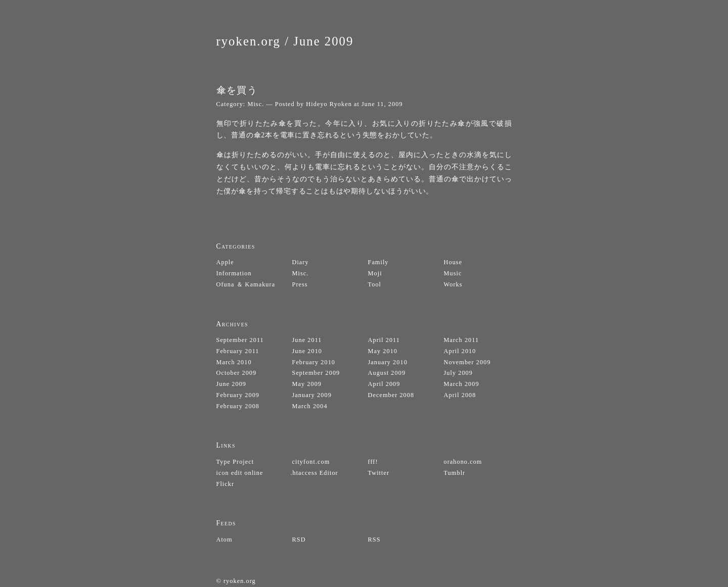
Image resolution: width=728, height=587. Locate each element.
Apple (225, 262)
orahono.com (463, 462)
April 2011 (384, 340)
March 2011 (462, 340)
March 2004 (310, 406)
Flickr (225, 484)
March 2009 (462, 384)
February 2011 (238, 351)
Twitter (379, 473)
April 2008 (460, 395)
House (453, 262)
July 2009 (458, 373)
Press (300, 284)
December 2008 (391, 395)
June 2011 (307, 340)
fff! (373, 462)
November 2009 (467, 362)
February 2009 (238, 395)
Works (453, 284)
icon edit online (240, 473)
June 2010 (307, 351)
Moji (375, 273)
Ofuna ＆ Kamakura (246, 284)
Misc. (256, 104)
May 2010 (383, 351)
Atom (224, 540)
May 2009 (307, 384)
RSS (374, 540)
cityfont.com (311, 462)
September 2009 (316, 373)
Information (234, 273)
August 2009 (387, 373)
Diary (301, 262)
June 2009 (323, 41)
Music (453, 273)
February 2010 (314, 362)
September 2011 (240, 340)
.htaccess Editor (314, 473)
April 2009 (384, 384)
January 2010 (388, 362)
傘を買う (237, 90)
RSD (299, 540)
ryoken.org (249, 41)
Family (378, 262)
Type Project (235, 462)
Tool (375, 284)
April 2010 (460, 351)
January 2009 (312, 395)
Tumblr (455, 473)
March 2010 (234, 362)
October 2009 (237, 373)
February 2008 (238, 406)
